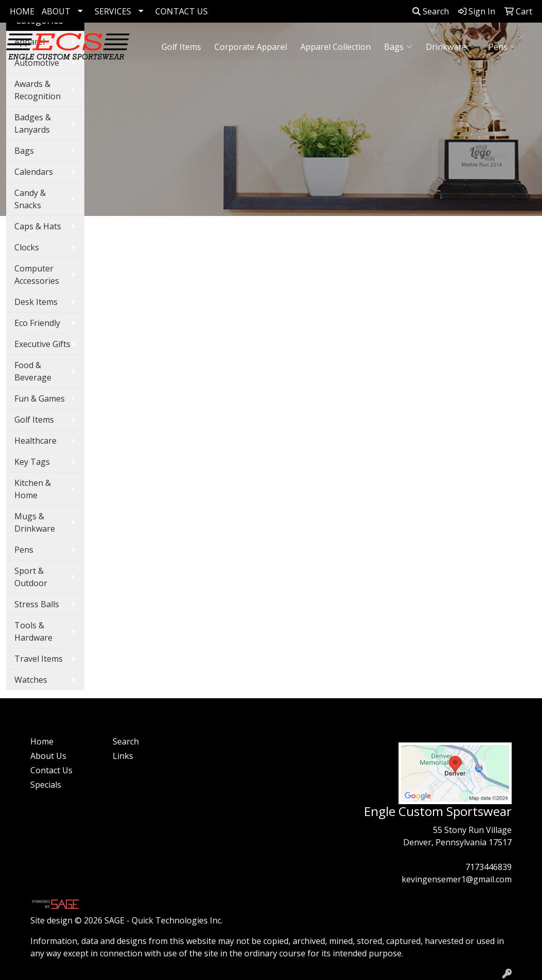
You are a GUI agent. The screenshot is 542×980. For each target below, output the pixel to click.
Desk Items (36, 302)
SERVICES (113, 11)
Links (123, 756)
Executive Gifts (42, 344)
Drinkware (450, 47)
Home (42, 741)
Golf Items (181, 47)
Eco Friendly (37, 323)
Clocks (27, 247)
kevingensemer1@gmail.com (457, 879)
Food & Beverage (33, 371)
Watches (31, 680)
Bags (398, 47)
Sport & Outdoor (31, 577)
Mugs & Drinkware (35, 522)
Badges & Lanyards (33, 123)
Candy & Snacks (30, 199)
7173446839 (489, 867)
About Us (48, 756)
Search (431, 11)
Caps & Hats (38, 226)
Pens (502, 47)
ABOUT (56, 11)
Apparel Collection (336, 47)
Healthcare (35, 441)
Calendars (34, 172)
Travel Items (39, 659)
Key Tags (32, 462)
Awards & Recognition (38, 90)
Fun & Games (40, 398)
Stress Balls (37, 604)
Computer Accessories (37, 275)
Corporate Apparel (251, 47)
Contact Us (51, 770)
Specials (46, 785)
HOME (22, 11)
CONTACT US (182, 11)
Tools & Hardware (33, 631)
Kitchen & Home (33, 489)
